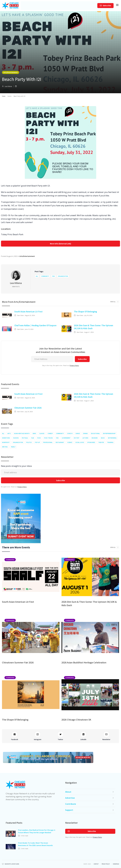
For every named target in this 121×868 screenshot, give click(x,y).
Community (45, 276)
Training (110, 442)
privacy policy (106, 864)
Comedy (50, 434)
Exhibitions (6, 438)
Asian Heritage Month (22, 434)
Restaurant (60, 442)
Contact (96, 864)
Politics (29, 442)
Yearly (13, 447)
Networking (112, 438)
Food (39, 438)
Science (70, 442)
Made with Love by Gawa (12, 864)
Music (103, 438)
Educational (95, 434)
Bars (34, 434)
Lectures (85, 438)
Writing (5, 447)
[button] (117, 6)
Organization (63, 276)
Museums (95, 438)
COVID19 (70, 434)
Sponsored (91, 442)
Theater (101, 442)
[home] (10, 6)
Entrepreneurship (109, 434)
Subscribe (107, 6)
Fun (53, 276)
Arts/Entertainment (11, 72)
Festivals (25, 438)
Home (4, 96)
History (76, 438)
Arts (9, 434)
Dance (78, 434)
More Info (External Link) (60, 244)
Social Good (80, 442)
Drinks (85, 434)
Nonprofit (6, 442)
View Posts (16, 287)
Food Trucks (48, 438)
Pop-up (37, 442)
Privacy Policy (74, 365)
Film (33, 438)
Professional (48, 442)
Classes (42, 434)
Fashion (16, 438)
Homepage (116, 864)
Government (66, 438)
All (37, 276)
